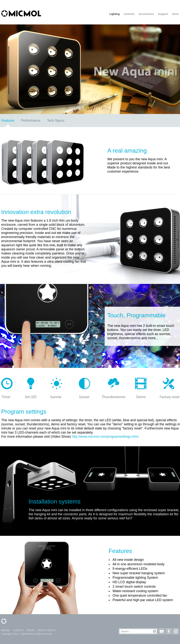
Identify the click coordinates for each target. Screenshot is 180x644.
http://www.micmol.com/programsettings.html (105, 437)
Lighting (115, 14)
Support (163, 14)
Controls (129, 14)
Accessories (146, 14)
